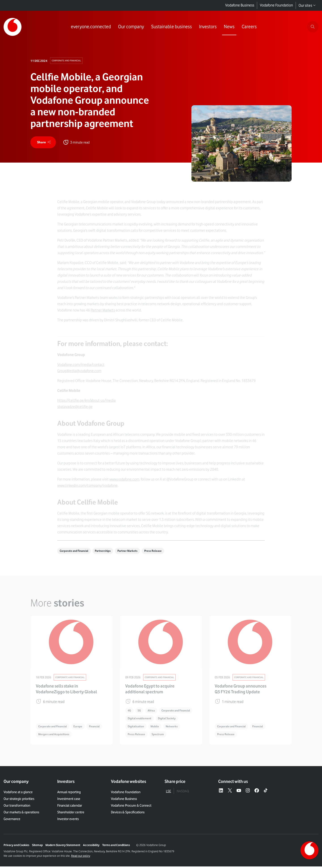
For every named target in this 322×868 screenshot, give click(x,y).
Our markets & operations (21, 814)
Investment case (69, 800)
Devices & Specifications (128, 814)
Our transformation (17, 807)
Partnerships (106, 552)
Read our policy (81, 857)
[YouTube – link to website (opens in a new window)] (239, 792)
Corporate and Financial (68, 61)
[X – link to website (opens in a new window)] (230, 792)
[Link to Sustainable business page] (171, 27)
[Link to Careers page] (249, 27)
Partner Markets (132, 552)
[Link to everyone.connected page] (90, 27)
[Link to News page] (229, 27)
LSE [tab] (168, 793)
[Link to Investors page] (207, 27)
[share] (44, 143)
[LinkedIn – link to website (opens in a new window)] (221, 792)
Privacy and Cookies (16, 847)
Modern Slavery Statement (63, 847)
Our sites (307, 5)
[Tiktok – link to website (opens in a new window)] (266, 792)
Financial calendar (70, 807)
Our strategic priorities (19, 800)
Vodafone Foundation (276, 5)
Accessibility (91, 847)
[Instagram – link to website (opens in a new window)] (248, 792)
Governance (12, 821)
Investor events (68, 821)
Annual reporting (69, 794)
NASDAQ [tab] (183, 793)
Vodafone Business (240, 5)
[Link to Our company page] (131, 27)
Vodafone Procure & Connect (131, 807)
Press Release (159, 552)
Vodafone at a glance (18, 794)
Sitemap (37, 847)
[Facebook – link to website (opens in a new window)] (257, 792)
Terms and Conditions (116, 847)
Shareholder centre (71, 814)
